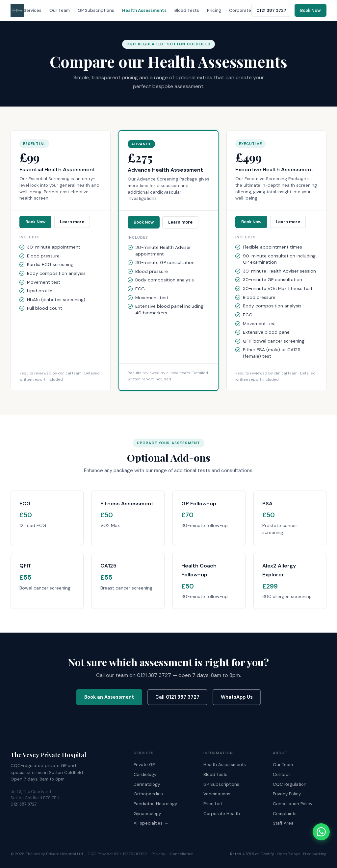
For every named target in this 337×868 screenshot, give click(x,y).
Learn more (72, 222)
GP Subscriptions (96, 10)
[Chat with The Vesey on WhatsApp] (321, 832)
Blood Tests (187, 10)
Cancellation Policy (293, 804)
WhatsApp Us (237, 697)
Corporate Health (222, 814)
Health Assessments (144, 10)
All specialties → (151, 823)
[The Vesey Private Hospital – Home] (17, 11)
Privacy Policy (287, 794)
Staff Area (283, 823)
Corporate (240, 10)
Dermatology (147, 784)
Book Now (35, 222)
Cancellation (182, 854)
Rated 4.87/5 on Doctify (252, 854)
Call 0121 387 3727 (177, 697)
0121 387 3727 (24, 804)
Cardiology (145, 774)
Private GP (144, 765)
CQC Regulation (290, 784)
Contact (281, 774)
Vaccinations (217, 794)
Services (33, 10)
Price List (213, 804)
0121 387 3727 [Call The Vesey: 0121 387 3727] (271, 10)
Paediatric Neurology (155, 804)
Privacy (158, 854)
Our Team (60, 10)
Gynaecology (147, 814)
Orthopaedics (148, 794)
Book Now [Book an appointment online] (311, 10)
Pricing (214, 10)
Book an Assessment (109, 697)
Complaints (285, 814)
